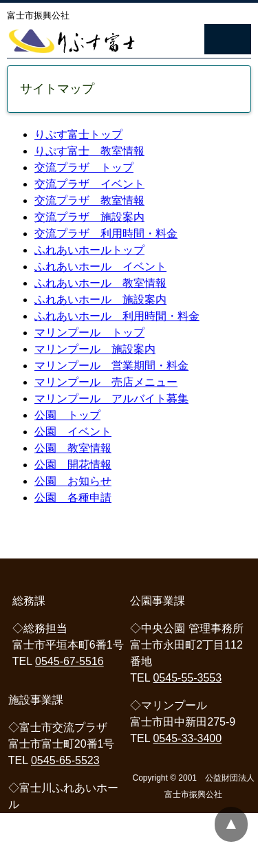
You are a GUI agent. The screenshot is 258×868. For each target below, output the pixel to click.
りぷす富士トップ (78, 134)
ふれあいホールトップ (89, 250)
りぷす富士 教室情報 (89, 151)
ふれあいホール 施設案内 (100, 300)
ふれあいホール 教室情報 (100, 283)
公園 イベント (73, 432)
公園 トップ (67, 415)
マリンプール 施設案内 (95, 349)
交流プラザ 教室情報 (89, 200)
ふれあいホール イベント (100, 267)
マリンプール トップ (89, 333)
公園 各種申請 (73, 498)
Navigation (228, 39)
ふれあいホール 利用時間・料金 (117, 316)
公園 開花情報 (73, 465)
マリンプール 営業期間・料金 (111, 366)
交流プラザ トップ (84, 167)
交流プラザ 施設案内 (89, 217)
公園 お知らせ (73, 481)
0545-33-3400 (187, 738)
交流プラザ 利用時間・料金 (106, 234)
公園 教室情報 (73, 448)
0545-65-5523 (65, 760)
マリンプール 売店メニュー (106, 382)
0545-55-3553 (187, 678)
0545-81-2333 (63, 837)
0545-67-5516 (69, 661)
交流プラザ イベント (89, 184)
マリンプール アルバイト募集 (111, 399)
